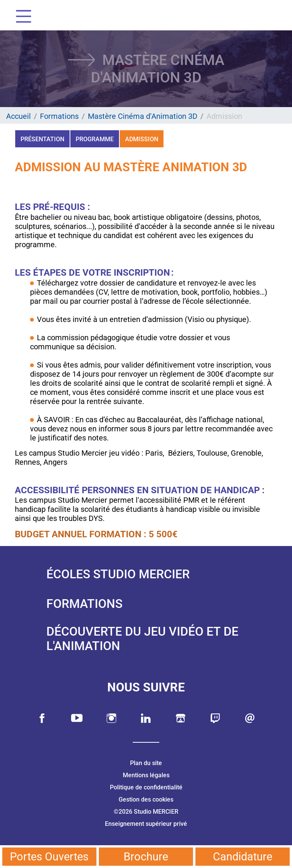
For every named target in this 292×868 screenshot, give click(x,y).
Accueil (18, 116)
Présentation (42, 139)
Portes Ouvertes (49, 857)
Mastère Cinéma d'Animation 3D (143, 116)
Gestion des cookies (146, 799)
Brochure (146, 857)
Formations (59, 116)
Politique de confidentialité (146, 787)
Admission (142, 139)
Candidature (243, 857)
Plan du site (146, 763)
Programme (95, 139)
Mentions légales (146, 775)
